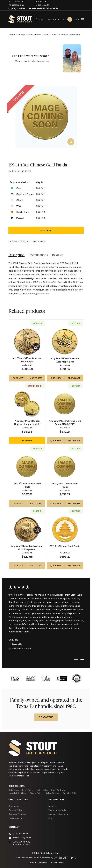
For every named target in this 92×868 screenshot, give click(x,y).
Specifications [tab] (38, 255)
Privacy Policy (16, 810)
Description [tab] (17, 255)
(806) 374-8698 (18, 9)
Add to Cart (36, 378)
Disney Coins (36, 793)
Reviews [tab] (58, 255)
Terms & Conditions (18, 814)
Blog (50, 818)
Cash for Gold (69, 793)
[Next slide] (82, 660)
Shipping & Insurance (58, 814)
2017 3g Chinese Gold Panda (65, 546)
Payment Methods (57, 810)
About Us (53, 806)
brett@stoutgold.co (22, 838)
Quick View (18, 378)
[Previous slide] (76, 660)
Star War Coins (58, 790)
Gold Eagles (42, 790)
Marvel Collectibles (17, 793)
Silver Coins (28, 790)
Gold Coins (14, 790)
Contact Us (46, 717)
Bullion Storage (52, 793)
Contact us (42, 61)
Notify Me (46, 230)
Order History (15, 818)
